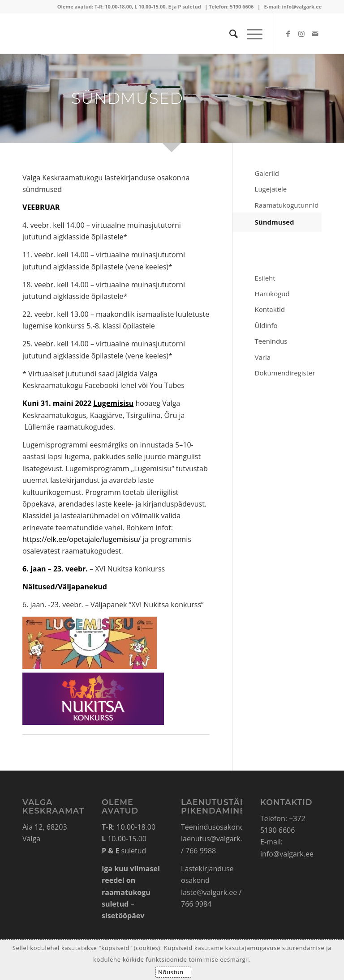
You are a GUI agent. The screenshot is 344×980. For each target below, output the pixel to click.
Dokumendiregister (285, 373)
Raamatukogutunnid (287, 205)
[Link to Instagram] (301, 34)
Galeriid (267, 173)
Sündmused (275, 222)
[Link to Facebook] (288, 34)
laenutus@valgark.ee (216, 839)
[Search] (229, 34)
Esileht (265, 278)
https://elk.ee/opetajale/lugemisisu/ (82, 539)
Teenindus (271, 341)
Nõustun (171, 972)
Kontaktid (270, 309)
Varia (263, 357)
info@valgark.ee (302, 6)
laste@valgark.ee (209, 892)
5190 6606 (242, 6)
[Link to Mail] (315, 34)
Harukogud (272, 294)
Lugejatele (271, 189)
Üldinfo (266, 325)
